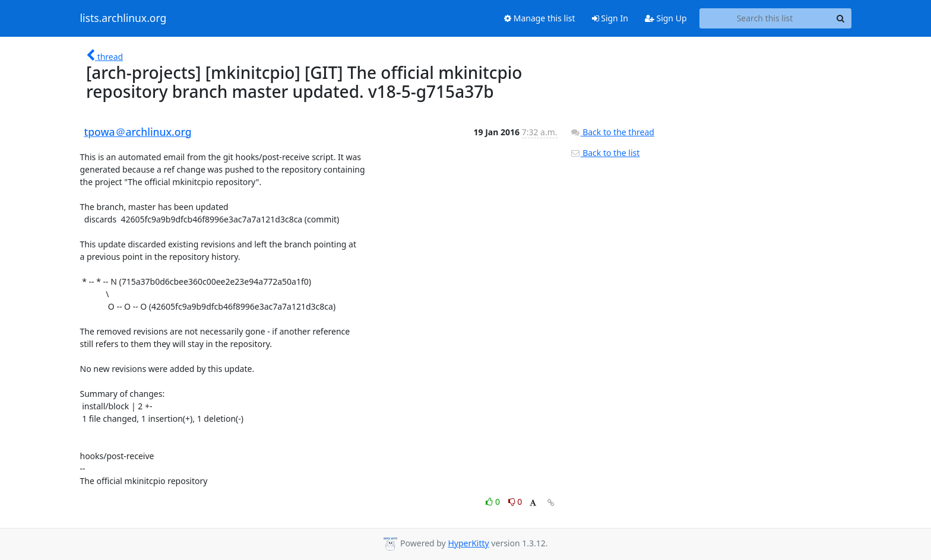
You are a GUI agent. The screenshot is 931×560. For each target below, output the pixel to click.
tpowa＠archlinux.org (138, 132)
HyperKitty (468, 543)
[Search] (841, 18)
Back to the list (605, 153)
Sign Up (666, 18)
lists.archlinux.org (123, 18)
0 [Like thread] (494, 502)
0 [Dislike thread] (515, 502)
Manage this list (540, 18)
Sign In (610, 18)
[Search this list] (765, 18)
